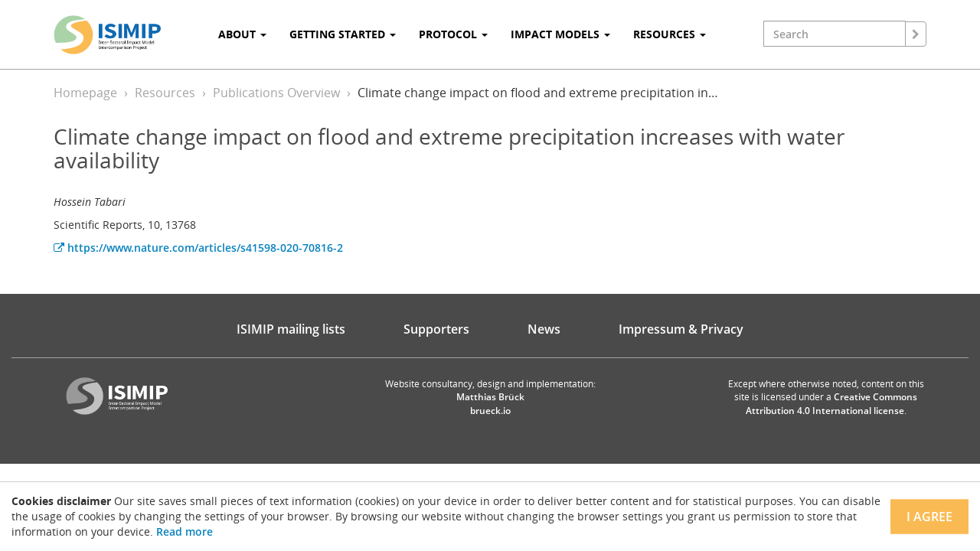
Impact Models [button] (560, 34)
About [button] (242, 34)
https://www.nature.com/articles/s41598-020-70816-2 (198, 248)
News (544, 329)
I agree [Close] (929, 517)
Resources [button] (670, 34)
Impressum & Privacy (681, 329)
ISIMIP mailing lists (291, 329)
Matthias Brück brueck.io (490, 403)
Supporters (436, 329)
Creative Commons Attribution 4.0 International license (832, 403)
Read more (185, 531)
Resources (165, 93)
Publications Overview (276, 93)
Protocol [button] (453, 34)
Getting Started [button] (343, 34)
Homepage (85, 93)
